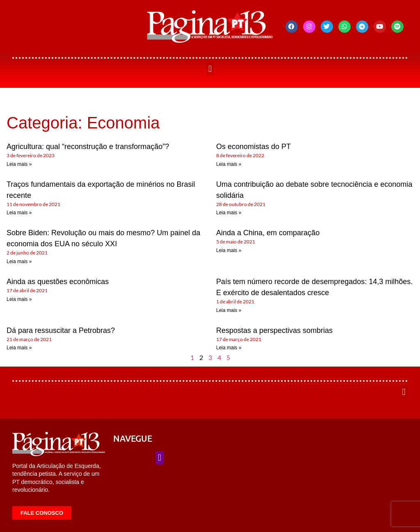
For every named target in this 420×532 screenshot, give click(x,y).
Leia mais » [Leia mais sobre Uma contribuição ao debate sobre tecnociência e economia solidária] (229, 213)
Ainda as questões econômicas (58, 282)
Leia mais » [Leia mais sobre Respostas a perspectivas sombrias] (229, 348)
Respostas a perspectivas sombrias (274, 330)
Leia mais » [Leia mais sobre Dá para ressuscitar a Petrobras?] (19, 348)
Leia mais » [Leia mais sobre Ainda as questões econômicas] (19, 299)
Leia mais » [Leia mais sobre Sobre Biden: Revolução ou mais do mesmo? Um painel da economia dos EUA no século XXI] (19, 261)
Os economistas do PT (253, 147)
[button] (210, 69)
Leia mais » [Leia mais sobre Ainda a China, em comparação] (229, 250)
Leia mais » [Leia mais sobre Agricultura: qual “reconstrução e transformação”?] (19, 164)
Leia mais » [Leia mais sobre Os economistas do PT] (229, 164)
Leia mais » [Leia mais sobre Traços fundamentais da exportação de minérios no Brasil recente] (19, 213)
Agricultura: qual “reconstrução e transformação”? (88, 147)
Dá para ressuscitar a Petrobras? (61, 330)
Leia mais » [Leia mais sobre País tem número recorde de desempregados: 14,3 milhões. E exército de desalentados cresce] (229, 310)
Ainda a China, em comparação (268, 233)
